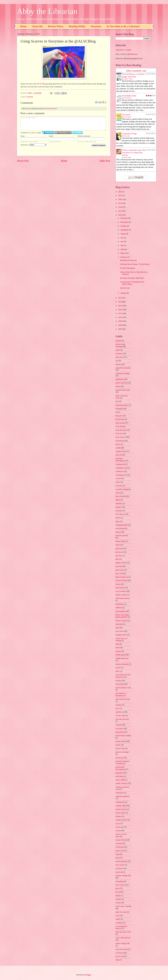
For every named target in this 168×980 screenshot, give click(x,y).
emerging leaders (122, 525)
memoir (118, 651)
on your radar (120, 716)
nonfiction (119, 712)
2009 (120, 321)
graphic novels (121, 563)
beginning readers (122, 405)
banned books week (123, 390)
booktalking (120, 441)
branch (118, 444)
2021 (120, 196)
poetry (118, 745)
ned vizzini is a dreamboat (121, 694)
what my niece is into (123, 932)
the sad (118, 892)
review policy (120, 813)
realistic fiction (121, 809)
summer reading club (123, 876)
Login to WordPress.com (63, 133)
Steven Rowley (128, 117)
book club (119, 426)
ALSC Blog (42, 84)
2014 (120, 302)
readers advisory (121, 783)
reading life (120, 793)
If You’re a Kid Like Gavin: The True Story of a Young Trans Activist (134, 153)
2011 (120, 313)
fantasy (118, 532)
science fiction (121, 840)
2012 (120, 310)
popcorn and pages (122, 752)
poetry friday (120, 748)
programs (119, 773)
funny (118, 545)
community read (121, 468)
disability (119, 504)
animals (118, 364)
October (124, 226)
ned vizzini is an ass (123, 699)
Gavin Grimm (127, 157)
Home (23, 26)
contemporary (121, 475)
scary (117, 824)
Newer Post (23, 161)
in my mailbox (121, 591)
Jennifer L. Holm (128, 79)
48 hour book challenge (120, 345)
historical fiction (121, 581)
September (125, 230)
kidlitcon (119, 608)
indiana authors (121, 595)
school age (119, 827)
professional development (120, 768)
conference (120, 471)
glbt (117, 559)
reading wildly (121, 806)
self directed (120, 847)
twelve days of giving (123, 906)
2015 (120, 298)
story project (120, 865)
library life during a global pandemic (123, 616)
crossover (119, 486)
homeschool (120, 588)
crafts (118, 482)
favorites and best (122, 536)
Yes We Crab (125, 288)
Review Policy (56, 26)
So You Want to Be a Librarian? (123, 26)
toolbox (118, 899)
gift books (119, 549)
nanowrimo (120, 684)
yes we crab (120, 956)
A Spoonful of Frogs (129, 134)
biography (119, 409)
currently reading (122, 489)
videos (118, 919)
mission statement (122, 664)
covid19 (118, 479)
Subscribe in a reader (124, 50)
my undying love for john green (123, 676)
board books (120, 419)
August (123, 234)
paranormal (120, 732)
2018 (120, 207)
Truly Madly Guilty (129, 96)
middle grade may (122, 658)
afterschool (120, 357)
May (122, 245)
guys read (119, 573)
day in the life (120, 496)
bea (117, 401)
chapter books (121, 451)
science (118, 831)
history (118, 584)
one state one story (122, 719)
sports (118, 858)
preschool (119, 758)
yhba (117, 960)
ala (117, 361)
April (123, 249)
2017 (120, 211)
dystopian (119, 511)
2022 (120, 192)
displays (118, 507)
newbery (119, 705)
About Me (37, 26)
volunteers (119, 923)
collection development (120, 460)
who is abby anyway (123, 938)
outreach (119, 725)
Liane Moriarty (128, 98)
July (122, 238)
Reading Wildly (77, 26)
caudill (118, 448)
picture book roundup (123, 736)
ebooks (118, 518)
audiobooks (120, 379)
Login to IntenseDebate (48, 133)
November (125, 222)
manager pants (121, 635)
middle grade (120, 655)
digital (118, 500)
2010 (120, 317)
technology (120, 881)
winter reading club (123, 943)
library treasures (121, 621)
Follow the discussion (104, 102)
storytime (30, 97)
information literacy (123, 598)
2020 (120, 199)
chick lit (118, 455)
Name (23, 136)
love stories (120, 631)
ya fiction (119, 953)
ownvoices (119, 729)
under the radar (121, 912)
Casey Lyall (127, 136)
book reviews (120, 437)
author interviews (122, 383)
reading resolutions (122, 796)
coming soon (120, 464)
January (124, 293)
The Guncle (126, 115)
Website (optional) (84, 136)
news (117, 708)
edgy (117, 521)
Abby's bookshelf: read (136, 71)
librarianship (120, 611)
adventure (119, 354)
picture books (120, 741)
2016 (120, 215)
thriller (118, 896)
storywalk (119, 872)
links (117, 628)
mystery (118, 681)
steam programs (121, 861)
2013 (120, 306)
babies (118, 387)
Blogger (88, 975)
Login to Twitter (77, 133)
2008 (120, 325)
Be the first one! (52, 108)
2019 (120, 203)
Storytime (96, 26)
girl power (119, 552)
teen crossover (121, 885)
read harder (120, 776)
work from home (122, 949)
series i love (120, 851)
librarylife (119, 624)
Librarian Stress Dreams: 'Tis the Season (135, 264)
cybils (118, 493)
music (118, 671)
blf (116, 412)
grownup (119, 566)
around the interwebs (123, 368)
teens (117, 888)
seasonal (119, 843)
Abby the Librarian (47, 11)
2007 (120, 329)
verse (117, 916)
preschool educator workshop (122, 762)
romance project (121, 820)
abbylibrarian (132, 54)
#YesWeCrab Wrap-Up (128, 260)
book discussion (121, 430)
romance (119, 816)
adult (117, 350)
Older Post (105, 161)
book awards (120, 423)
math (117, 644)
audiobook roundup (123, 374)
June (122, 242)
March (123, 253)
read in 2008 (120, 780)
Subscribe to (34, 145)
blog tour (119, 416)
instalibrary (120, 604)
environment (120, 528)
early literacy (120, 514)
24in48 (118, 341)
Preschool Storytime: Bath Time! (132, 278)
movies (118, 668)
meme (118, 648)
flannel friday (120, 541)
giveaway (119, 556)
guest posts (120, 570)
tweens (118, 903)
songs (118, 854)
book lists (119, 434)
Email (51, 136)
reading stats (120, 802)
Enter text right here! (63, 123)
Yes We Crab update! (128, 268)
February (124, 257)
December (124, 218)
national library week (123, 688)
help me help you (122, 577)
